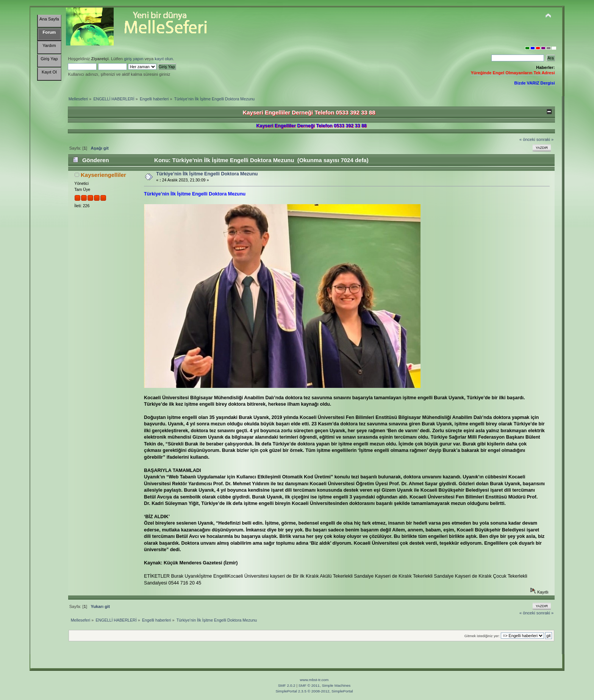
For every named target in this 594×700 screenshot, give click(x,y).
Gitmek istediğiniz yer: (482, 636)
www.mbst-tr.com (314, 680)
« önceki (527, 139)
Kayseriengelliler (103, 175)
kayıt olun (164, 59)
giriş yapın (134, 59)
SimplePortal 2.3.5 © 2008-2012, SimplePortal (314, 691)
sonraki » (545, 139)
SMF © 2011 (309, 685)
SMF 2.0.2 (287, 685)
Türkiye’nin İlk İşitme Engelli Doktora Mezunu (207, 174)
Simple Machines (336, 685)
